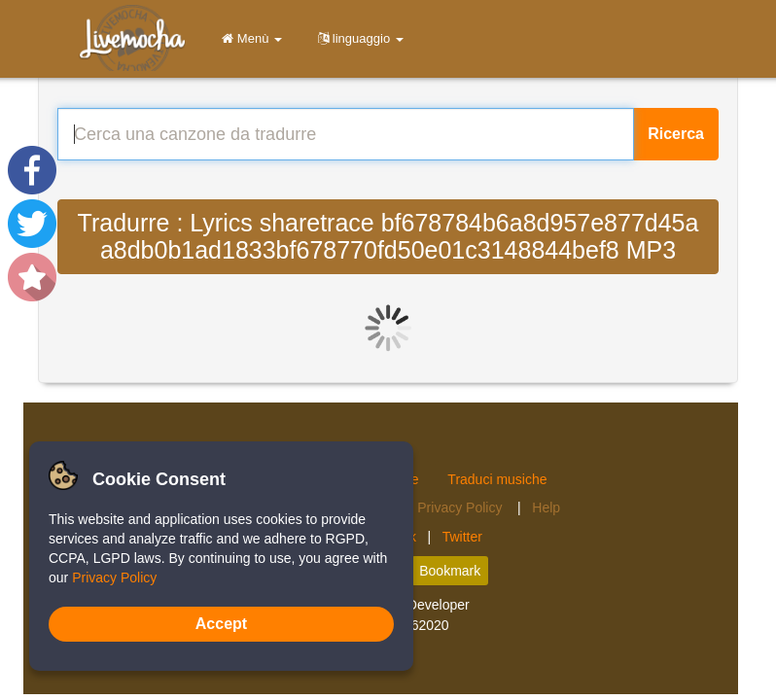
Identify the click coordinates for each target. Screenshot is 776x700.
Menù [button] (248, 38)
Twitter (462, 537)
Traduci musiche (497, 479)
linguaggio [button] (357, 38)
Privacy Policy (461, 507)
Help (546, 507)
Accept (221, 624)
